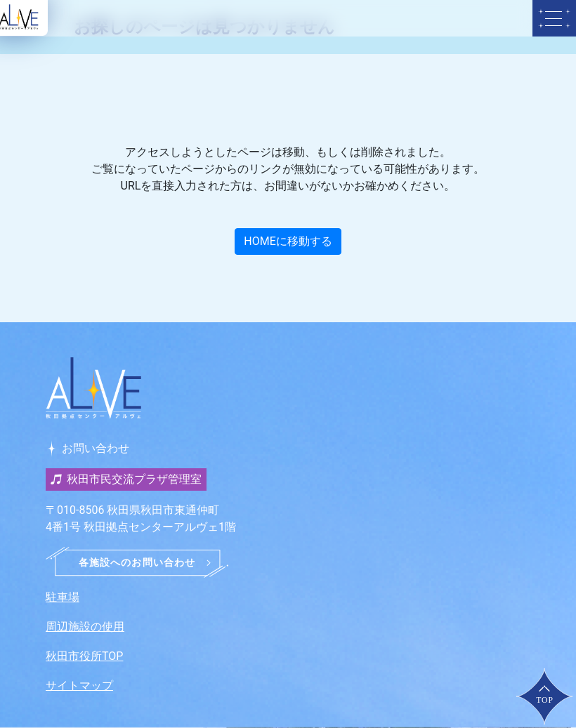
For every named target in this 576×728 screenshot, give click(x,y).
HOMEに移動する (288, 241)
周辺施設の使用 (85, 627)
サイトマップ (79, 686)
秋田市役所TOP (84, 656)
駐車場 (63, 597)
